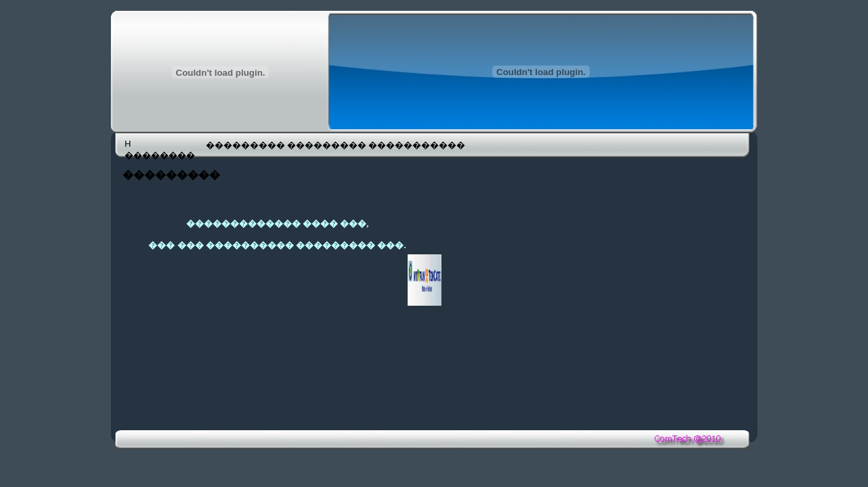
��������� (245, 145)
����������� (408, 145)
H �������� (160, 149)
